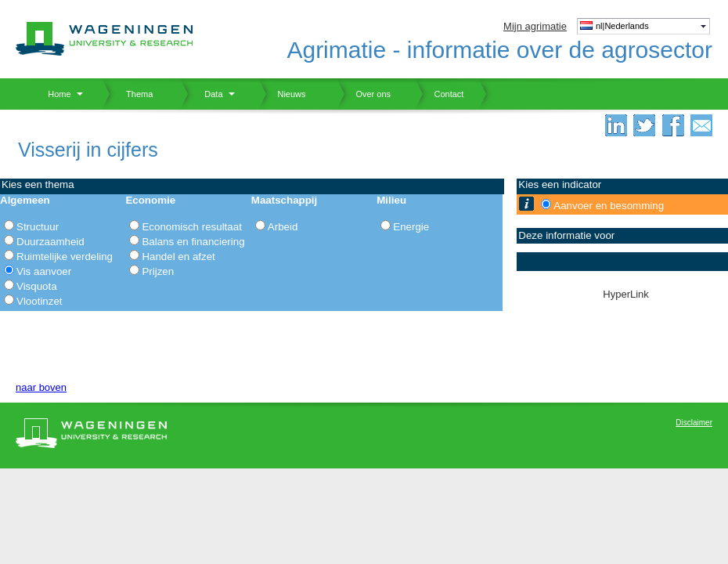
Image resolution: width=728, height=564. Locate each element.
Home (54, 94)
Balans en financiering (193, 242)
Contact (439, 94)
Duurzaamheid (50, 242)
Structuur (38, 227)
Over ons (364, 94)
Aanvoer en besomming (609, 206)
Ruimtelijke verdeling (65, 257)
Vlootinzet (40, 301)
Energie (411, 227)
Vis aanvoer (44, 271)
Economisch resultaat (191, 227)
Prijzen (158, 271)
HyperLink (626, 294)
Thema (133, 94)
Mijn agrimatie (535, 26)
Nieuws (282, 94)
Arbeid (283, 227)
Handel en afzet (178, 257)
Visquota (37, 286)
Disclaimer (694, 423)
